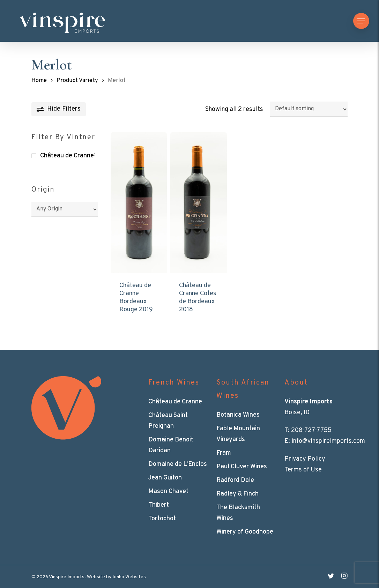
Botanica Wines (238, 415)
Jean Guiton (165, 478)
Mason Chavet (168, 492)
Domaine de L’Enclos (178, 464)
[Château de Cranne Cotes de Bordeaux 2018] (198, 203)
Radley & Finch (237, 494)
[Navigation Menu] (361, 21)
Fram (224, 453)
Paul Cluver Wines (242, 467)
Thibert (159, 505)
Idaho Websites (129, 577)
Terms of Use (303, 470)
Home (39, 80)
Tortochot (162, 519)
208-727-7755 (311, 430)
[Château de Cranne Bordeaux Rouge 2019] (139, 203)
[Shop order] (309, 109)
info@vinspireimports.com (328, 441)
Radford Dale (235, 480)
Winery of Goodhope (245, 532)
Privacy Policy (305, 459)
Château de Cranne (67, 156)
